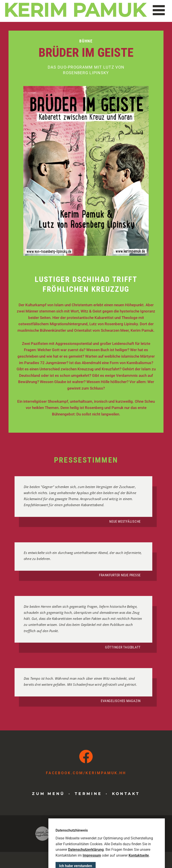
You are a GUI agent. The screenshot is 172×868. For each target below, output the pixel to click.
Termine (88, 794)
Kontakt (126, 794)
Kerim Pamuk (75, 10)
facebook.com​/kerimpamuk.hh (86, 773)
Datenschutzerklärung (86, 863)
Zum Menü (48, 794)
